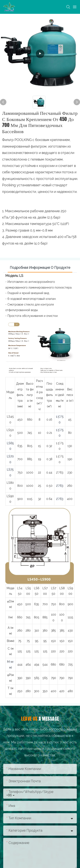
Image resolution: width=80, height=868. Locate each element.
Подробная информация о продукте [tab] (40, 268)
